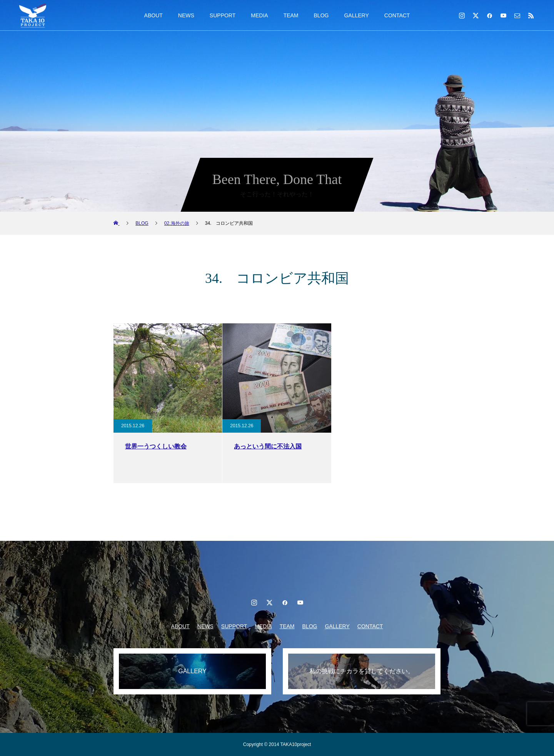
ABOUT (154, 15)
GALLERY (356, 15)
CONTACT (397, 15)
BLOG (321, 15)
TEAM (291, 15)
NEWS (186, 15)
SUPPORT (223, 15)
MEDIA (259, 15)
